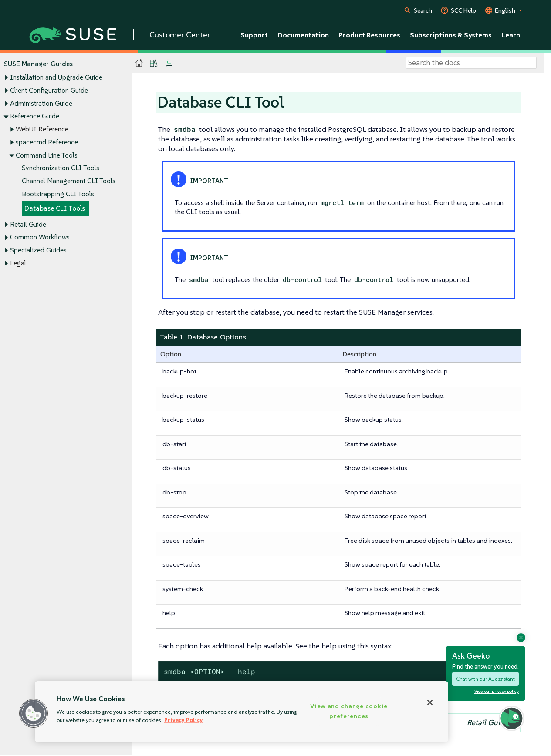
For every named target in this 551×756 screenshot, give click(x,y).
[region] (242, 712)
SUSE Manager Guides (38, 64)
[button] (34, 713)
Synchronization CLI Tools (61, 168)
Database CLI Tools (55, 208)
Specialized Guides (38, 250)
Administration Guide (41, 103)
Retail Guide (28, 224)
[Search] (471, 63)
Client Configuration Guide (49, 90)
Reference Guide (35, 116)
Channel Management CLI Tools (69, 181)
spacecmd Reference (47, 142)
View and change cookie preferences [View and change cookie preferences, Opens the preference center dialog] (349, 711)
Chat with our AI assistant (485, 679)
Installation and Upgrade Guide (56, 78)
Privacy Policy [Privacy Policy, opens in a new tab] (184, 720)
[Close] (430, 702)
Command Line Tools (47, 155)
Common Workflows (40, 237)
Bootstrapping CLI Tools (58, 194)
